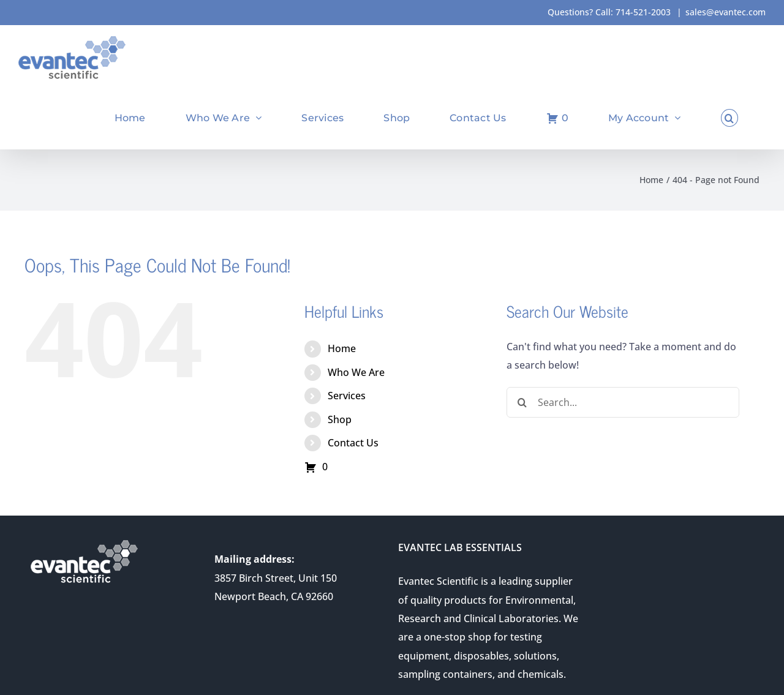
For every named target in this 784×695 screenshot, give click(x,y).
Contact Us (353, 443)
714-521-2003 (643, 12)
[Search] (522, 402)
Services (347, 396)
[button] (729, 118)
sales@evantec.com (726, 12)
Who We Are (356, 372)
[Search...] (623, 402)
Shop (340, 419)
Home (342, 348)
